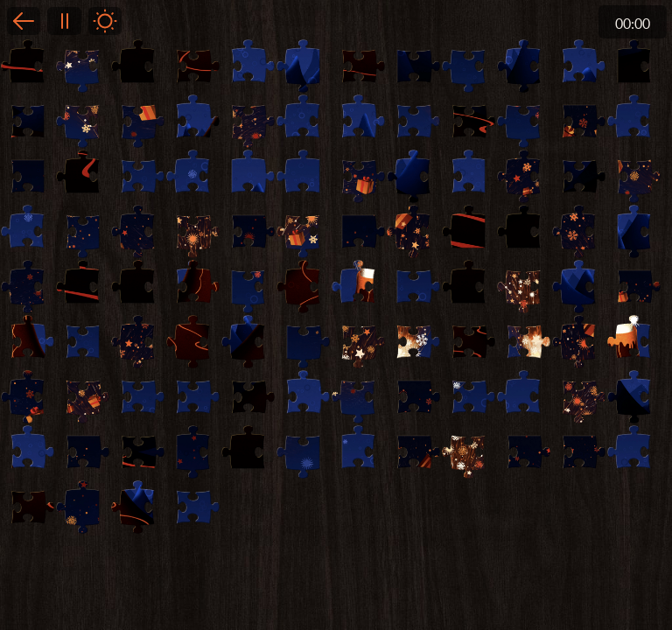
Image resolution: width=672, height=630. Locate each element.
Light (105, 21)
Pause (64, 21)
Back (24, 21)
